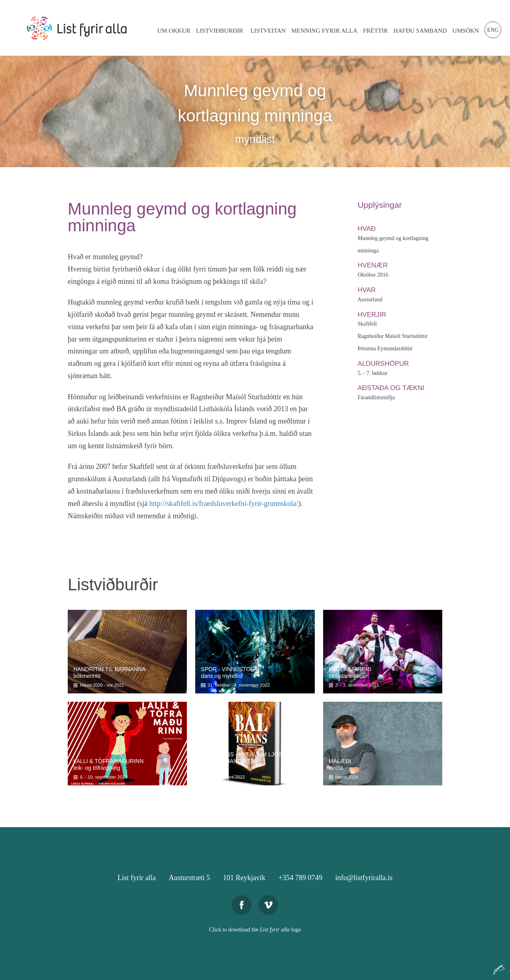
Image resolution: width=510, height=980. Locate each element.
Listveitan (268, 30)
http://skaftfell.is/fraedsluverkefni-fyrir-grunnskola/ (224, 504)
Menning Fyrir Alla (324, 30)
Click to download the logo (255, 930)
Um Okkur (174, 30)
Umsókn (466, 30)
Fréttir (375, 30)
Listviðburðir (220, 30)
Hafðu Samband (420, 30)
